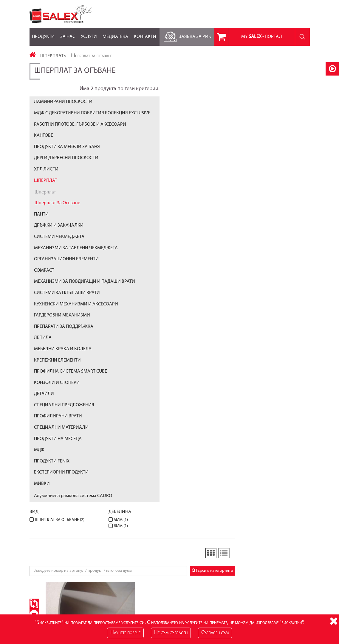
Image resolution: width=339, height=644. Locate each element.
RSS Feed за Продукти (146, 580)
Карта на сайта (43, 574)
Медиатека (115, 33)
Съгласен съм (215, 633)
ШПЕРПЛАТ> (53, 56)
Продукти (43, 33)
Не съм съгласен (171, 633)
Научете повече (125, 633)
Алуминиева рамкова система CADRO (73, 510)
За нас (68, 33)
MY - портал (262, 37)
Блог (130, 574)
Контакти (145, 33)
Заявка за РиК (186, 35)
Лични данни (234, 574)
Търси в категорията (287, 157)
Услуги (89, 33)
